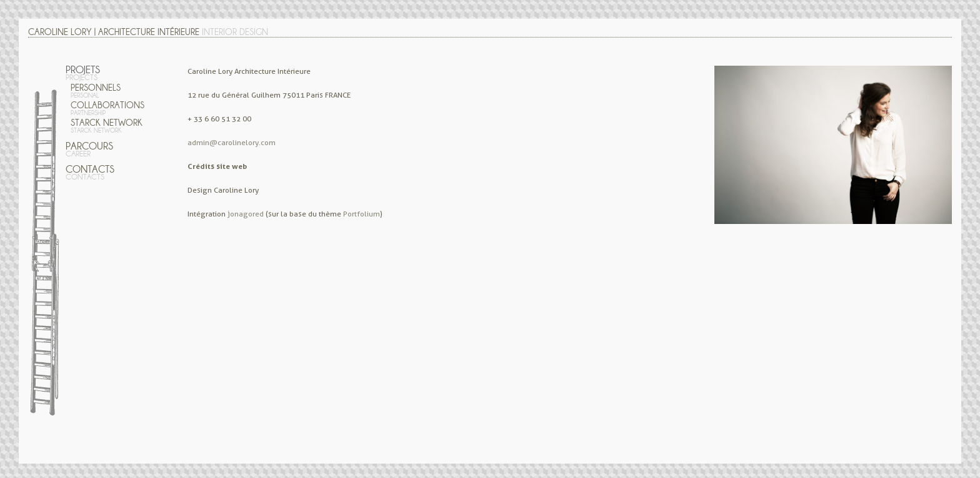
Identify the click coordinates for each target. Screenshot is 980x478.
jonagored (246, 214)
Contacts (90, 172)
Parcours (89, 149)
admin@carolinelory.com (232, 142)
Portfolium (362, 214)
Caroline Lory (60, 32)
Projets (83, 73)
